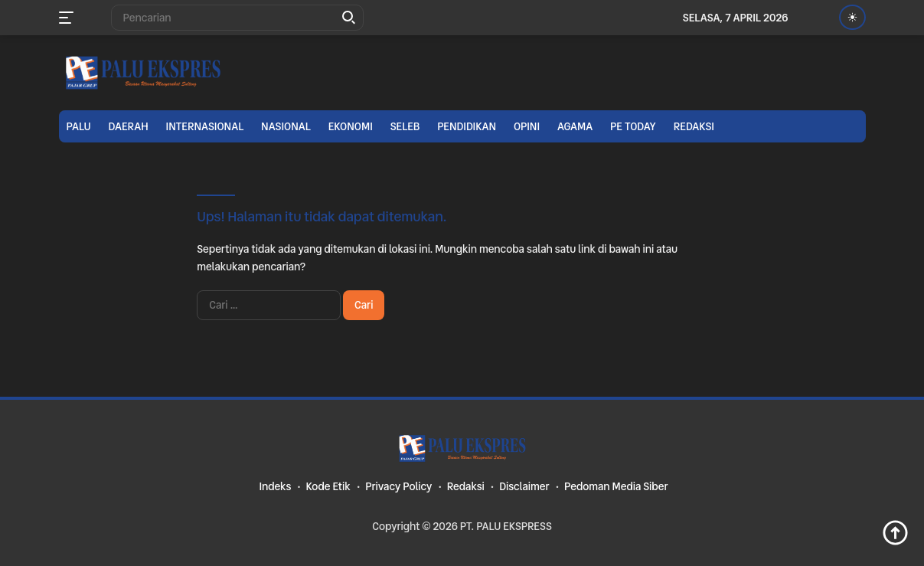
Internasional (205, 126)
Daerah (129, 126)
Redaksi (694, 126)
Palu (79, 126)
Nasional (286, 126)
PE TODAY (633, 126)
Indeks (275, 486)
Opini (527, 126)
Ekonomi (351, 126)
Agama (575, 126)
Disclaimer (524, 486)
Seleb (405, 126)
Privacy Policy (398, 486)
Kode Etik (328, 486)
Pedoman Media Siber (616, 486)
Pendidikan (467, 126)
